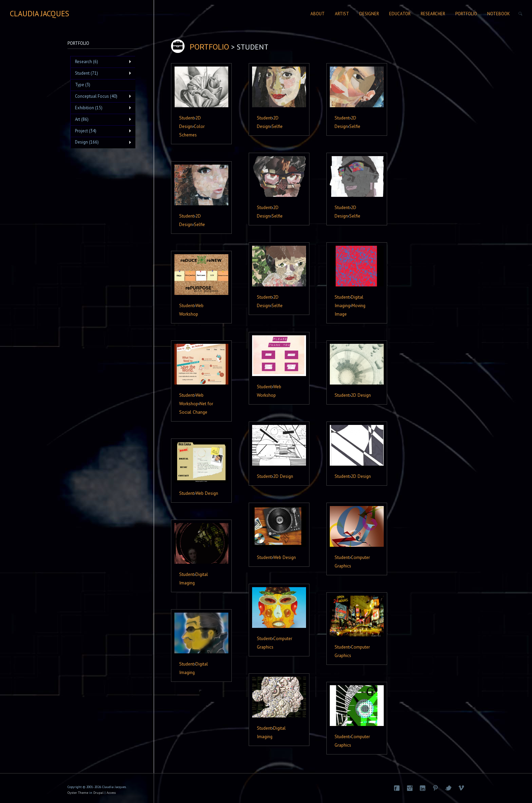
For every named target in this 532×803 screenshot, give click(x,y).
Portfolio (466, 14)
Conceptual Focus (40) (101, 96)
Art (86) (101, 119)
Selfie (277, 126)
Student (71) (101, 73)
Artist (342, 14)
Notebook (499, 14)
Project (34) (101, 131)
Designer (369, 14)
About (318, 14)
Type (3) (83, 85)
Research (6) (101, 62)
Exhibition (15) (101, 108)
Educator (400, 14)
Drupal (98, 793)
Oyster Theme (78, 793)
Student (187, 118)
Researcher (433, 14)
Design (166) (101, 142)
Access (111, 793)
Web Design (207, 493)
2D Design (361, 395)
